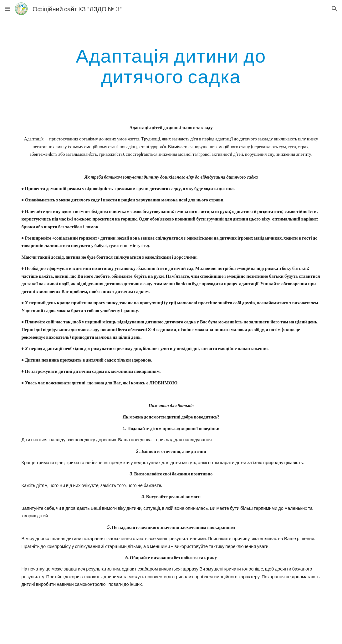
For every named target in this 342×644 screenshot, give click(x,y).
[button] (8, 9)
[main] (171, 66)
